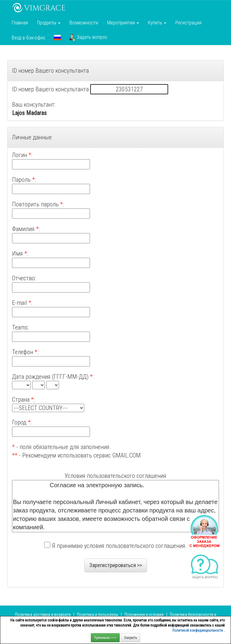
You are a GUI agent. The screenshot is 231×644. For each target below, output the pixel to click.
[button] (57, 38)
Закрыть (130, 638)
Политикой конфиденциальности (198, 630)
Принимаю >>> (105, 638)
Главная (20, 23)
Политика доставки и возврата (43, 615)
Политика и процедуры (98, 615)
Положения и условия (145, 615)
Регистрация (188, 23)
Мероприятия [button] (123, 23)
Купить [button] (157, 23)
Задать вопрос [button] (88, 38)
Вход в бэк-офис (29, 38)
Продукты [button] (49, 23)
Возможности (84, 23)
